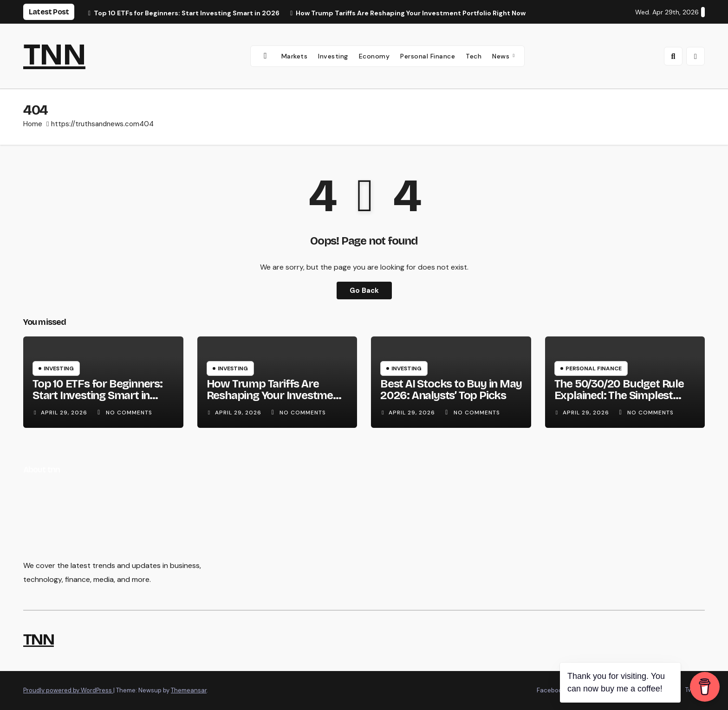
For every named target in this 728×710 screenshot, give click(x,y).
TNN (54, 55)
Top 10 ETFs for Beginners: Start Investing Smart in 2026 (97, 395)
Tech (474, 56)
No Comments (129, 413)
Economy (374, 56)
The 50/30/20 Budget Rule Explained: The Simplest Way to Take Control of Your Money (623, 401)
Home (33, 124)
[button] (673, 56)
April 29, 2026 (65, 413)
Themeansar (189, 690)
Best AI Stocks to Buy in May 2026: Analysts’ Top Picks (451, 390)
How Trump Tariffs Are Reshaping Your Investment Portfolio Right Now (275, 395)
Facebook (551, 690)
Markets (295, 56)
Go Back (364, 290)
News (502, 56)
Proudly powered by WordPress (68, 690)
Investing (333, 56)
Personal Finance (428, 56)
